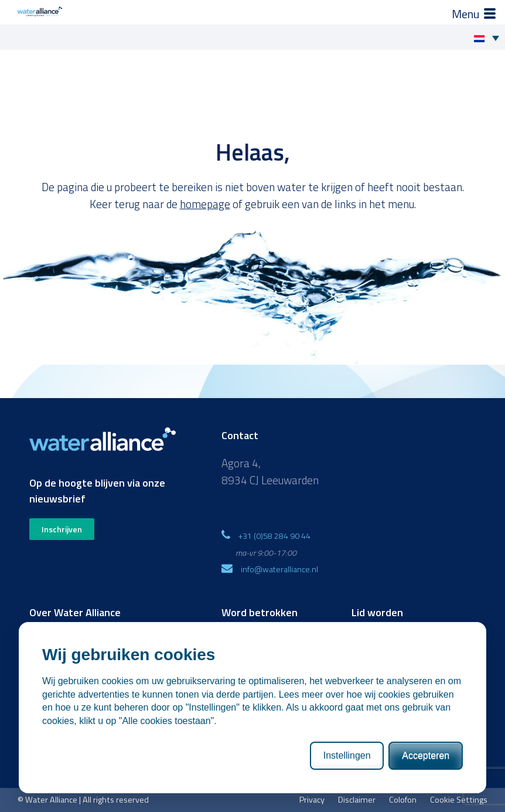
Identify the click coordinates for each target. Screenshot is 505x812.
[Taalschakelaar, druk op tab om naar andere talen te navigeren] (489, 38)
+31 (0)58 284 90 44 (274, 536)
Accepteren (426, 755)
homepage (205, 204)
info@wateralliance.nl (279, 569)
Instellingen (347, 755)
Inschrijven (62, 529)
